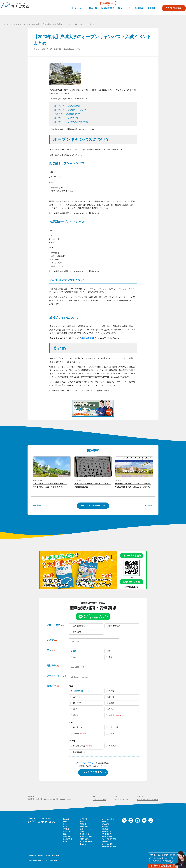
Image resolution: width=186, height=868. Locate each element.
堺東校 (65, 834)
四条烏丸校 (67, 837)
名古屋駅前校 (67, 839)
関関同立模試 (109, 8)
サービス (105, 822)
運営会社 (40, 856)
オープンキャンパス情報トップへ (93, 506)
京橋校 (82, 832)
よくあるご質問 (107, 844)
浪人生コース (125, 8)
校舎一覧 (96, 8)
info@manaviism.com (147, 800)
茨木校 (65, 827)
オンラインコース (86, 837)
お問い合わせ (32, 856)
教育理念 (105, 827)
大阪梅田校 (84, 827)
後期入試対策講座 (86, 842)
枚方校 (65, 842)
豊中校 (65, 824)
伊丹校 (82, 829)
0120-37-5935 (100, 800)
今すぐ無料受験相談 (170, 8)
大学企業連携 (106, 834)
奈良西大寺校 (85, 834)
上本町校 (66, 819)
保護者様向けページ (109, 847)
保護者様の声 (106, 832)
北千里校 (66, 829)
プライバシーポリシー (86, 763)
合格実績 (138, 8)
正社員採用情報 (107, 837)
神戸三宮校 (84, 819)
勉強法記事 (106, 824)
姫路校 (82, 822)
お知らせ (105, 842)
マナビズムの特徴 (108, 819)
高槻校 (65, 822)
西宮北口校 (67, 832)
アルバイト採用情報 (109, 839)
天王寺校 (83, 824)
